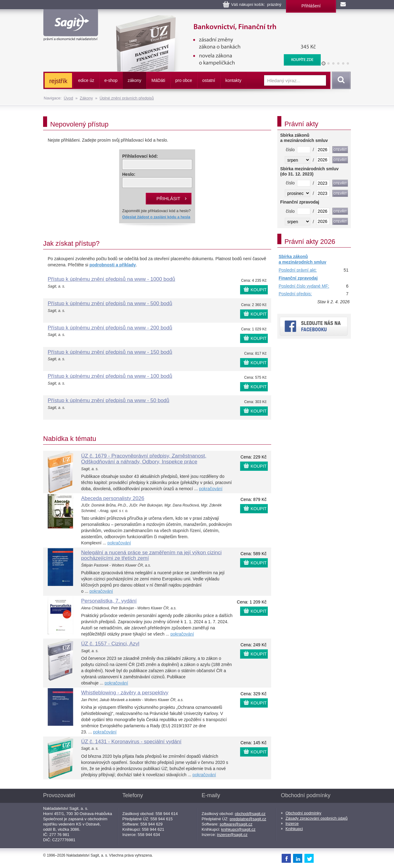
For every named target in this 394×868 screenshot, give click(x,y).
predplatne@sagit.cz (248, 819)
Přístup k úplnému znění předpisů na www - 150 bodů (110, 352)
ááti (158, 80)
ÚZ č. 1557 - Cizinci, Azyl (110, 644)
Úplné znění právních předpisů (127, 98)
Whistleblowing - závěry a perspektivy (125, 693)
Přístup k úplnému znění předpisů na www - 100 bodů (110, 376)
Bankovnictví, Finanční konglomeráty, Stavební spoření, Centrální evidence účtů (214, 18)
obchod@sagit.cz (250, 814)
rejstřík (58, 81)
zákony (135, 80)
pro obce (184, 80)
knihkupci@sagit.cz (238, 829)
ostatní (209, 80)
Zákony (86, 98)
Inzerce (292, 824)
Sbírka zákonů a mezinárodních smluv (302, 259)
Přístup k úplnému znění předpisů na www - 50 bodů (109, 400)
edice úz (86, 80)
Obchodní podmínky (304, 813)
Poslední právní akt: (298, 270)
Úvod (68, 98)
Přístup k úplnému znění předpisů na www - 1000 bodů (111, 279)
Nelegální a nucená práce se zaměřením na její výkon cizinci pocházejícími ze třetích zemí (151, 555)
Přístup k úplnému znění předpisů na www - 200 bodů (110, 328)
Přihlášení (311, 6)
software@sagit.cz (236, 824)
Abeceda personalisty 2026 (113, 498)
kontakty (233, 80)
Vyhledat (340, 80)
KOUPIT (259, 290)
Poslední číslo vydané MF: (304, 286)
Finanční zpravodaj (298, 278)
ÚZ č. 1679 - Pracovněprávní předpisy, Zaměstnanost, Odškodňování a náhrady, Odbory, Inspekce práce (144, 459)
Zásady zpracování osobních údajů (317, 818)
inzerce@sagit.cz (232, 835)
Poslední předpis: (295, 294)
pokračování (211, 489)
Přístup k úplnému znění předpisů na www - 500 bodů (110, 303)
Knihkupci (294, 829)
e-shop (111, 80)
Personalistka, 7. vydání (109, 601)
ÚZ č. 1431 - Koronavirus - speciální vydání (131, 742)
